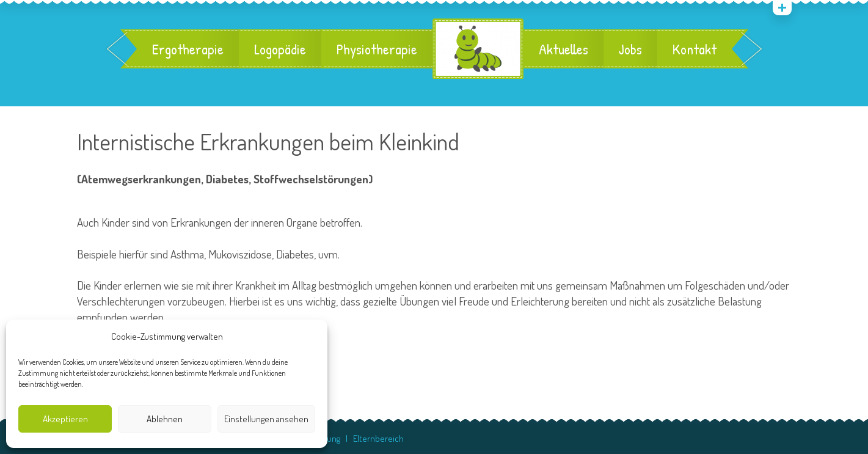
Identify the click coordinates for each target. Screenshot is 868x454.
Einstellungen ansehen (266, 419)
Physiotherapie (377, 49)
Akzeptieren (65, 419)
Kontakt (695, 49)
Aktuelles (563, 49)
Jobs (630, 49)
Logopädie (280, 49)
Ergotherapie (188, 49)
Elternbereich (378, 438)
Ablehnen (165, 419)
